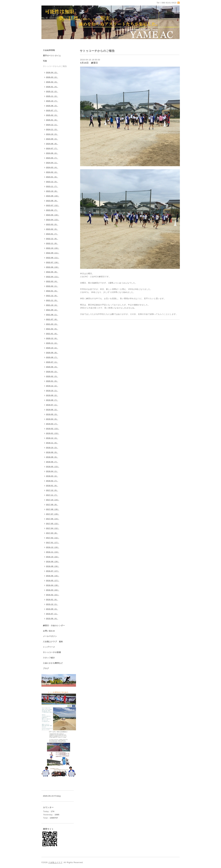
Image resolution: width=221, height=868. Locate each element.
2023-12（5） (52, 182)
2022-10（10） (53, 248)
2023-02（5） (52, 229)
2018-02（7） (52, 481)
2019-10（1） (52, 391)
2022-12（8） (52, 239)
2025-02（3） (52, 115)
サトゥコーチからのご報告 (55, 66)
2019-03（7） (52, 424)
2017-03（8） (52, 533)
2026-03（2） (52, 77)
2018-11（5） (52, 443)
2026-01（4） (52, 87)
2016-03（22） (53, 590)
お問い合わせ (49, 631)
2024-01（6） (52, 177)
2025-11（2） (52, 96)
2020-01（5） (52, 381)
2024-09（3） (52, 139)
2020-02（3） (52, 376)
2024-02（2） (52, 172)
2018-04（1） (52, 471)
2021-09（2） (52, 310)
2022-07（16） (53, 262)
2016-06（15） (53, 576)
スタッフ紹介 (49, 658)
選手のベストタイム (52, 56)
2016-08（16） (53, 566)
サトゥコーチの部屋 (52, 652)
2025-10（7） (52, 101)
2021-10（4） (52, 305)
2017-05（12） (53, 524)
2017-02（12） (53, 538)
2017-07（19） (53, 514)
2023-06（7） (52, 210)
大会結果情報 (49, 50)
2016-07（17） (53, 571)
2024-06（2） (52, 153)
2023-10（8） (52, 191)
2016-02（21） (53, 595)
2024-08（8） (52, 144)
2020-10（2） (52, 348)
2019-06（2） (52, 410)
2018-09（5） (52, 452)
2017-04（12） (53, 528)
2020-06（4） (52, 367)
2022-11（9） (52, 243)
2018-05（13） (53, 467)
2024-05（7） (52, 158)
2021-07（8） (52, 319)
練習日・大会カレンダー (54, 626)
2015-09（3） (52, 609)
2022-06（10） (53, 267)
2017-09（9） (52, 505)
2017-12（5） (52, 490)
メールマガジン (50, 636)
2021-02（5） (52, 329)
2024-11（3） (52, 129)
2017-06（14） (53, 519)
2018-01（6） (52, 486)
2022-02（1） (52, 286)
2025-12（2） (52, 91)
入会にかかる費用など (53, 663)
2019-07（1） (52, 405)
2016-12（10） (53, 547)
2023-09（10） (53, 196)
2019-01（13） (53, 433)
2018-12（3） (52, 438)
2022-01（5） (52, 291)
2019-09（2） (52, 395)
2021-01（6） (52, 334)
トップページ (49, 647)
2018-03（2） (52, 476)
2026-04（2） (52, 72)
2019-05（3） (52, 414)
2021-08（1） (52, 315)
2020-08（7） (52, 357)
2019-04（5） (52, 419)
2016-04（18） (53, 585)
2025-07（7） (52, 110)
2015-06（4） (52, 618)
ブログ (46, 668)
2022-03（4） (52, 281)
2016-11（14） (53, 552)
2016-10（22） (53, 557)
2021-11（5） (52, 300)
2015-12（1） (52, 604)
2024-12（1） (52, 125)
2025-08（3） (52, 106)
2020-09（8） (52, 353)
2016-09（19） (53, 562)
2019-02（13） (53, 429)
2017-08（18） (53, 509)
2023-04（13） (53, 220)
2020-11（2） (52, 343)
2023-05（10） (53, 215)
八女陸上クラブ (55, 862)
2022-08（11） (53, 258)
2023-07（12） (53, 205)
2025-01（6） (52, 120)
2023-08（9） (52, 201)
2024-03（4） (52, 167)
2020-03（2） (52, 372)
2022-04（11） (53, 277)
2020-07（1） (52, 362)
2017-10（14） (53, 500)
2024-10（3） (52, 134)
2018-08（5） (52, 457)
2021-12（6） (52, 296)
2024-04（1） (52, 163)
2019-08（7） (52, 400)
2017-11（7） (52, 495)
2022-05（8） (52, 272)
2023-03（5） (52, 224)
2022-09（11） (53, 253)
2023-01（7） (52, 234)
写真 (45, 61)
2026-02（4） (52, 82)
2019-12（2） (52, 386)
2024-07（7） (52, 148)
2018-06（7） (52, 462)
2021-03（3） (52, 324)
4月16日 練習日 (89, 63)
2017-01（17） (53, 543)
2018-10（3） (52, 448)
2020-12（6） (52, 338)
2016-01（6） (52, 599)
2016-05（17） (53, 581)
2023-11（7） (52, 186)
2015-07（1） (52, 614)
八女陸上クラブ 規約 (53, 642)
